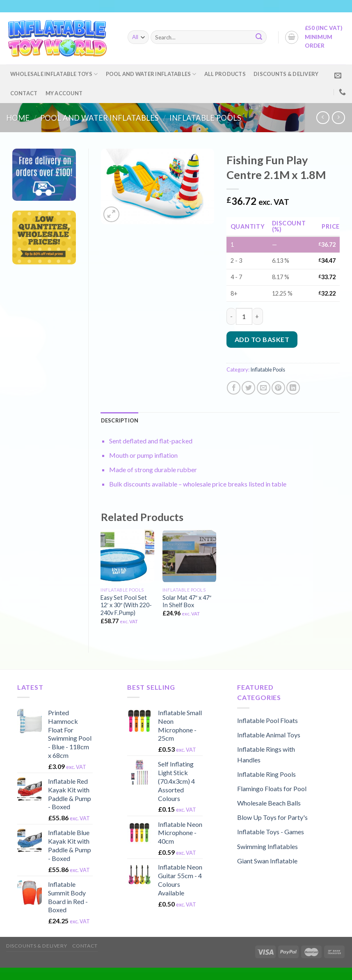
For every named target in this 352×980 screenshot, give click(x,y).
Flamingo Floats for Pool (272, 788)
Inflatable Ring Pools (266, 774)
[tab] (120, 420)
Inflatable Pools (205, 118)
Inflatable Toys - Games (271, 832)
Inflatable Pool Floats (267, 720)
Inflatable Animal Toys (269, 735)
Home (18, 118)
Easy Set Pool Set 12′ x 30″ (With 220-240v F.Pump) (126, 605)
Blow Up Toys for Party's (272, 817)
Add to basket (262, 339)
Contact (24, 93)
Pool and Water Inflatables (151, 74)
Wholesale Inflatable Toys (54, 74)
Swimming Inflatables (267, 846)
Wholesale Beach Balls (269, 803)
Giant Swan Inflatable (267, 861)
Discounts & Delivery (286, 74)
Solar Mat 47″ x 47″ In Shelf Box (187, 601)
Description (120, 420)
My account (64, 93)
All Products (225, 74)
